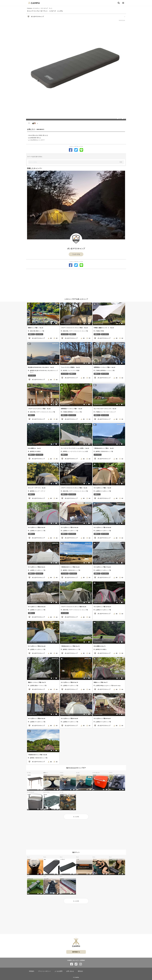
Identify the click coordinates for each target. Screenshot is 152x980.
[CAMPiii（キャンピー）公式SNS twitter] (76, 964)
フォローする (76, 254)
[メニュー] (123, 3)
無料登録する (76, 952)
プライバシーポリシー (44, 971)
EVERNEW (62, 879)
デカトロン (95, 859)
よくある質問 (59, 971)
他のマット (76, 852)
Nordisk (111, 859)
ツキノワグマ (46, 879)
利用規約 (32, 971)
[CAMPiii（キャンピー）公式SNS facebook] (72, 964)
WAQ (45, 859)
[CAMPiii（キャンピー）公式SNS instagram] (81, 964)
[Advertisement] (76, 283)
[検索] (119, 3)
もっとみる (76, 817)
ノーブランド (62, 859)
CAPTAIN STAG (30, 879)
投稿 (121, 162)
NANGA (29, 859)
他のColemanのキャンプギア (76, 768)
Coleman (29, 775)
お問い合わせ (70, 971)
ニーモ (78, 859)
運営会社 (80, 971)
